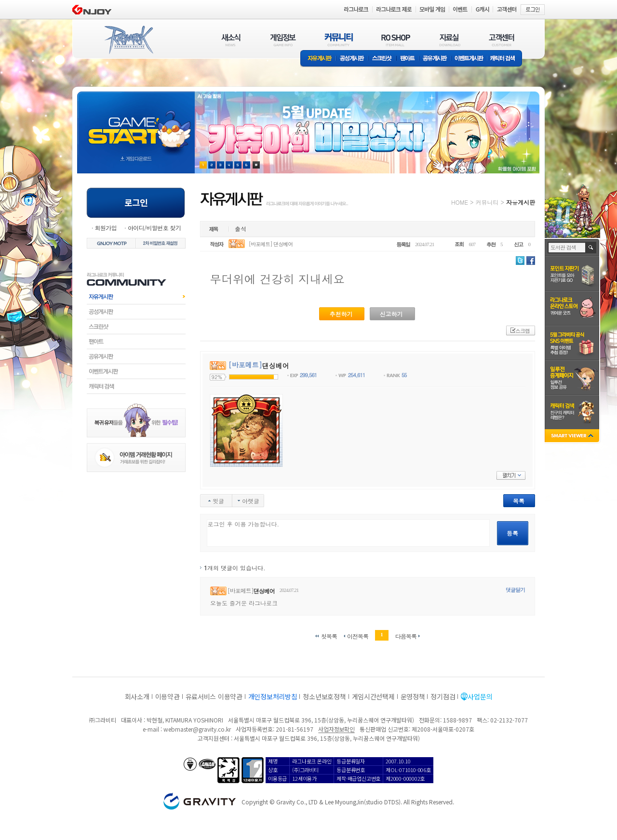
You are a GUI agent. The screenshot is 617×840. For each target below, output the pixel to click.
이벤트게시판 (469, 59)
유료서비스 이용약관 (214, 696)
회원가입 (106, 228)
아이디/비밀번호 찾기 (154, 228)
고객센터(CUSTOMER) (502, 40)
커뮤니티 (487, 202)
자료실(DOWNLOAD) (449, 40)
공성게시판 (352, 59)
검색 (591, 248)
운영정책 (413, 696)
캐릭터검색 (136, 386)
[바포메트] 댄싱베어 (271, 244)
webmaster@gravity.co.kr (197, 729)
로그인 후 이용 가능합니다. (348, 533)
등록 (512, 533)
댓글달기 (515, 590)
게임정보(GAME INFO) (283, 40)
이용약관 (168, 696)
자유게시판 (318, 59)
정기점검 (443, 696)
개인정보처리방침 (273, 696)
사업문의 (480, 696)
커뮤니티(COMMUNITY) (339, 40)
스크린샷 (382, 59)
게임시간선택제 (373, 696)
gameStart (136, 124)
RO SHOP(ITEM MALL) (396, 40)
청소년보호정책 (324, 696)
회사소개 (137, 696)
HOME (460, 202)
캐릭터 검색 (506, 59)
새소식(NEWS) (231, 40)
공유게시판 (435, 59)
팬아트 (408, 59)
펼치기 (511, 475)
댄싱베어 (264, 591)
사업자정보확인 (336, 729)
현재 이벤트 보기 (256, 165)
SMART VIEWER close (573, 437)
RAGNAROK (128, 40)
